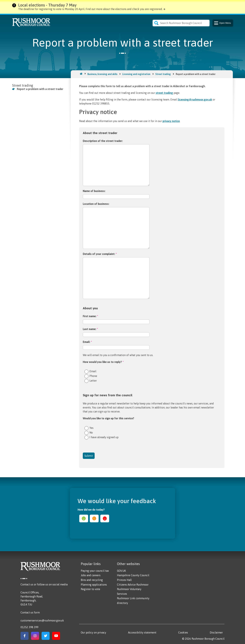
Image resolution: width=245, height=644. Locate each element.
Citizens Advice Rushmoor (133, 585)
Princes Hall (124, 580)
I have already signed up (104, 437)
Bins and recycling (92, 580)
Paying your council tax (95, 571)
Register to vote (90, 589)
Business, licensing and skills (102, 74)
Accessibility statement (142, 632)
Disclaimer (216, 632)
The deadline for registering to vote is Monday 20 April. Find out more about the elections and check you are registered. (90, 9)
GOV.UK (121, 571)
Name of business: (94, 191)
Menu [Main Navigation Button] (222, 23)
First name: (90, 316)
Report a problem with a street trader (40, 89)
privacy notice (171, 121)
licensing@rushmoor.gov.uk (195, 99)
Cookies (183, 632)
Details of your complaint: (100, 254)
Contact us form (30, 612)
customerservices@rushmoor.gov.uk (42, 620)
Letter (93, 381)
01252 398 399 (29, 627)
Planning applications (94, 585)
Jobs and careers (91, 575)
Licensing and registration (136, 74)
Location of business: (96, 204)
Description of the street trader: (103, 141)
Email (93, 371)
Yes (91, 428)
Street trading (163, 74)
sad (105, 518)
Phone (93, 376)
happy (84, 518)
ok (94, 518)
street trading (164, 93)
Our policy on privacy (93, 632)
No (91, 432)
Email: (87, 342)
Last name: (90, 329)
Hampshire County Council (133, 575)
